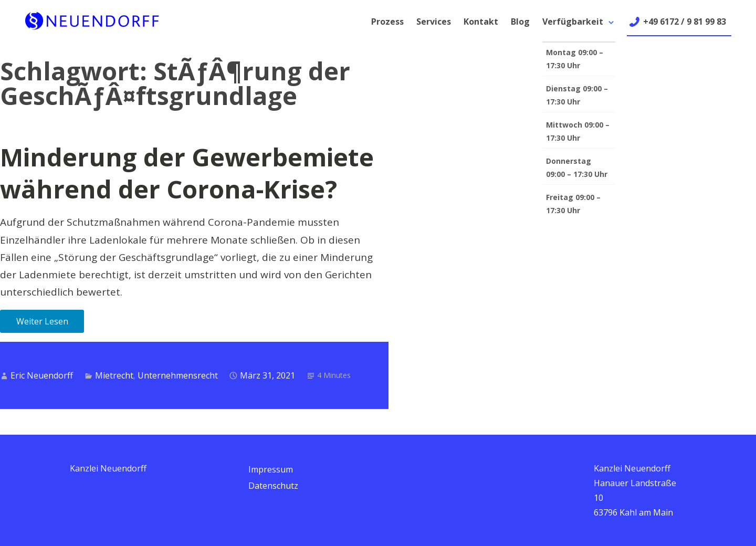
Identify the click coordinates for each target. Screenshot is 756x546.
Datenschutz (273, 486)
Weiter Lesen (42, 321)
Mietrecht (114, 375)
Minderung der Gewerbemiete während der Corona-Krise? (187, 173)
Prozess (387, 22)
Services (434, 22)
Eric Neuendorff (42, 375)
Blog (520, 22)
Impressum (271, 469)
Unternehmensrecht (178, 375)
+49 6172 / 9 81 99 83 (685, 22)
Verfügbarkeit (573, 22)
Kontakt (481, 22)
